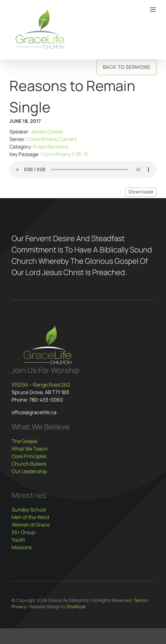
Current (68, 139)
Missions (22, 547)
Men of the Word (30, 517)
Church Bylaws (29, 464)
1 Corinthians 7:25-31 (64, 154)
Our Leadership (29, 471)
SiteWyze (76, 606)
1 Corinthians (41, 139)
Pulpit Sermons (51, 147)
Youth (18, 540)
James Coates (47, 132)
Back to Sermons (126, 67)
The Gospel (24, 441)
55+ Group (23, 532)
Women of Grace (31, 525)
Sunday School (29, 510)
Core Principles (29, 456)
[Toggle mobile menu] (153, 10)
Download (141, 192)
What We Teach (30, 449)
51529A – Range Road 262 (41, 385)
